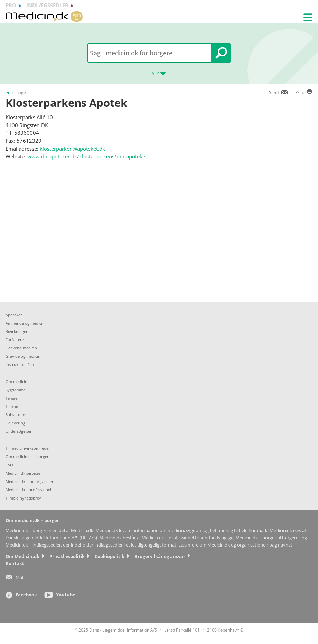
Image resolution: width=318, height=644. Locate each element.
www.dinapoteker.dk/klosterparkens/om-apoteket (87, 156)
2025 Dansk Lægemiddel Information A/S (116, 630)
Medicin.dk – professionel (168, 538)
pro (11, 5)
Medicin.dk (219, 545)
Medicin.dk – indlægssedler (33, 545)
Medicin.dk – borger (256, 538)
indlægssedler (47, 5)
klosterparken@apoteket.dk (72, 149)
